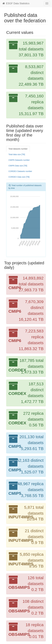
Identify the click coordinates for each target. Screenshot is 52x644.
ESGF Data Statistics (16, 3)
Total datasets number (18, 149)
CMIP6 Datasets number (19, 160)
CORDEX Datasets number (20, 171)
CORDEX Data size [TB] (19, 177)
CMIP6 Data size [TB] (18, 166)
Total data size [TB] (17, 154)
